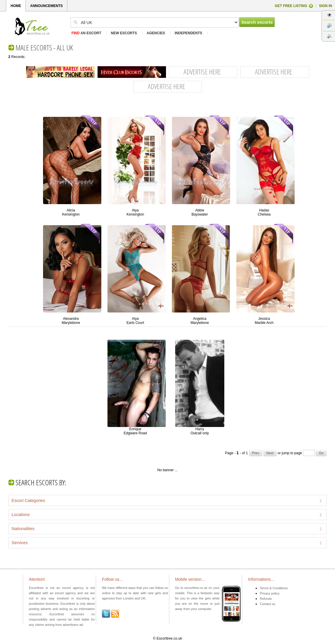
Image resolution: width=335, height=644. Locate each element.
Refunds (266, 599)
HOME (16, 6)
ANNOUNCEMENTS (46, 6)
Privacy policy (270, 593)
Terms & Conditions (274, 588)
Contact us (268, 604)
